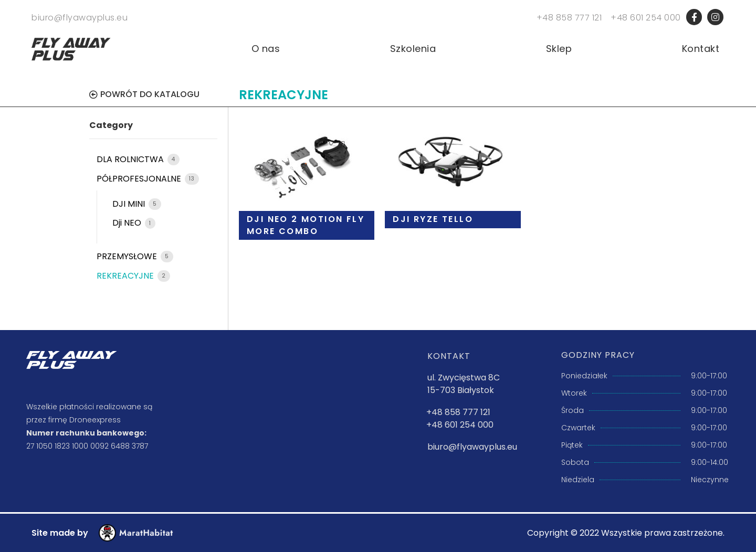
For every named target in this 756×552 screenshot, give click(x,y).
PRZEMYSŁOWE (128, 256)
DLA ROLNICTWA (131, 159)
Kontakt (701, 49)
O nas (266, 49)
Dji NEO (128, 223)
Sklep (559, 49)
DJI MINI (130, 204)
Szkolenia (413, 49)
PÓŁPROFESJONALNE (140, 179)
